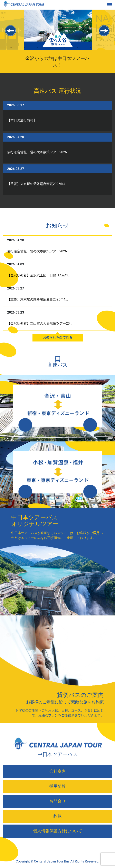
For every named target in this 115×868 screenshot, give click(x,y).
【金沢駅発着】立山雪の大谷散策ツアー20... (40, 323)
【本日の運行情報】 (22, 120)
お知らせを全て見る (58, 338)
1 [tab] (11, 51)
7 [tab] (91, 51)
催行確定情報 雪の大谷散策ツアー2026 (37, 152)
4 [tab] (51, 51)
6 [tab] (78, 51)
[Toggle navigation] (113, 5)
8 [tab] (104, 51)
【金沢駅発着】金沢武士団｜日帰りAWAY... (39, 275)
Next (104, 31)
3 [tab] (38, 51)
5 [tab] (64, 51)
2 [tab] (24, 51)
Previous (11, 31)
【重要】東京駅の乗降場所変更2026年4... (38, 184)
